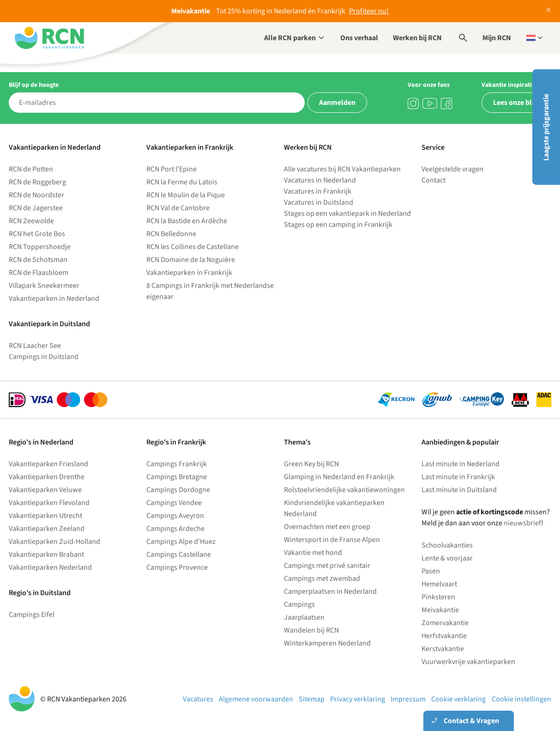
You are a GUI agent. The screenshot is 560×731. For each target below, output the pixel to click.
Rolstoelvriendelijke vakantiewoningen (344, 490)
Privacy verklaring (358, 699)
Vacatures (198, 699)
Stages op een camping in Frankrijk (338, 225)
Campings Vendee (174, 503)
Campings (299, 604)
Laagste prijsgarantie (546, 127)
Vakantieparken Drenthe (47, 477)
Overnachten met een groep (327, 527)
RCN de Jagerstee (36, 208)
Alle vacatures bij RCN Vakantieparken (342, 169)
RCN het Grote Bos (37, 234)
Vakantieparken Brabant (46, 554)
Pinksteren (438, 597)
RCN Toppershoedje (40, 247)
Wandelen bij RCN (311, 630)
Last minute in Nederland (461, 464)
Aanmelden (337, 103)
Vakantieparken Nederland (50, 567)
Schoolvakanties (447, 545)
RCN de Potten (31, 169)
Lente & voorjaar (447, 558)
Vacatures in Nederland (320, 180)
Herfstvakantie (444, 636)
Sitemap (312, 699)
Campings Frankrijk (177, 464)
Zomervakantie (445, 623)
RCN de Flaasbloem (39, 273)
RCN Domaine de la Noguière (191, 260)
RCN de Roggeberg (37, 182)
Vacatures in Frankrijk (318, 191)
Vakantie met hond (313, 553)
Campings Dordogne (178, 490)
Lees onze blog (517, 103)
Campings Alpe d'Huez (181, 542)
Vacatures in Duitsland (319, 202)
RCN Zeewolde (31, 221)
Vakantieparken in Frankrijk (189, 273)
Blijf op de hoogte (34, 85)
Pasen (431, 571)
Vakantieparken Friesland (48, 464)
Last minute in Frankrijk (458, 477)
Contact (434, 180)
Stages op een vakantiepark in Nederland (347, 213)
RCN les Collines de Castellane (193, 247)
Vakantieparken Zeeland (47, 529)
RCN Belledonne (171, 234)
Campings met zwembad (322, 579)
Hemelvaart (439, 584)
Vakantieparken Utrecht (45, 516)
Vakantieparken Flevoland (49, 503)
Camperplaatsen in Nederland (330, 591)
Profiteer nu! (369, 11)
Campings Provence (177, 567)
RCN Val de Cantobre (178, 208)
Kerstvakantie (443, 649)
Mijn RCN (497, 38)
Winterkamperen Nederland (327, 643)
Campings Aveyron (175, 516)
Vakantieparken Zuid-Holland (54, 542)
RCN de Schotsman (38, 260)
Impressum (408, 699)
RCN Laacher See (35, 346)
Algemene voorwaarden (256, 699)
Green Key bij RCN (311, 464)
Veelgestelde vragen (452, 169)
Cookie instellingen (521, 699)
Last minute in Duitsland (459, 490)
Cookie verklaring (458, 699)
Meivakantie (440, 610)
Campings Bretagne (177, 477)
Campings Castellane (179, 554)
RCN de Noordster (36, 195)
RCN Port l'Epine (172, 169)
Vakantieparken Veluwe (45, 490)
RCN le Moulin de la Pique (186, 195)
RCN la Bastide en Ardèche (187, 221)
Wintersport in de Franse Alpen (332, 540)
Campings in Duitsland (44, 357)
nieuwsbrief (522, 523)
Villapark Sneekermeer (44, 286)
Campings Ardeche (175, 529)
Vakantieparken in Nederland (54, 298)
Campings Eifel (32, 615)
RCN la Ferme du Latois (182, 182)
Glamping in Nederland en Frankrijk (339, 477)
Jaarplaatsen (304, 617)
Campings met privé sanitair (327, 566)
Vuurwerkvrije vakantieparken (468, 662)
